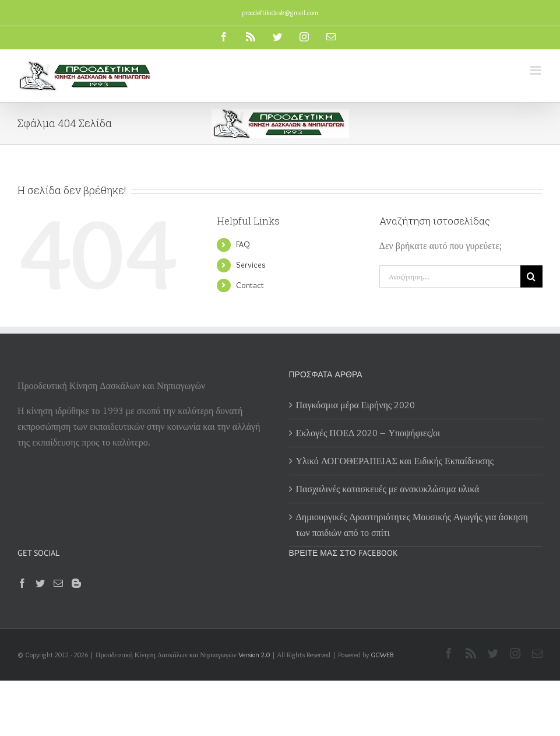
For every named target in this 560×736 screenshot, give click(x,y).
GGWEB (382, 655)
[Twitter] (40, 583)
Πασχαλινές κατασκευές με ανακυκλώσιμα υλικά (388, 489)
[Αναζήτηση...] (450, 276)
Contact (250, 285)
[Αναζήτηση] (531, 276)
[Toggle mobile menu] (536, 70)
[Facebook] (22, 583)
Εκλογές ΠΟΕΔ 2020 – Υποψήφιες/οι (368, 433)
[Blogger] (76, 583)
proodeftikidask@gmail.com (280, 13)
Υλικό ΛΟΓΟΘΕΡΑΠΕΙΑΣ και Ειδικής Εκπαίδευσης (395, 461)
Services (251, 265)
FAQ (243, 244)
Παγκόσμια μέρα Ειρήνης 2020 (356, 405)
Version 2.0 (254, 655)
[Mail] (58, 583)
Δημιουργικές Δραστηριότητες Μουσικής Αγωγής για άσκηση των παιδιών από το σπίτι (412, 525)
